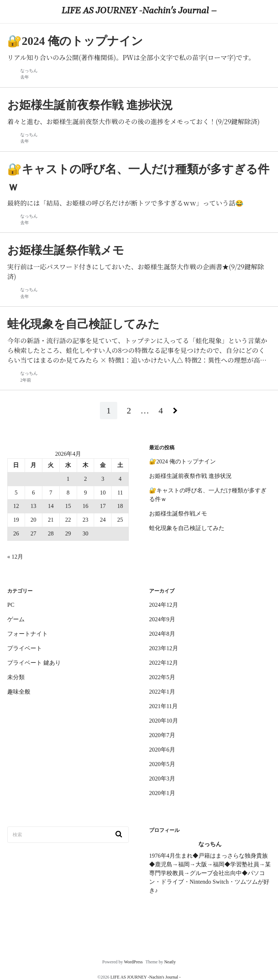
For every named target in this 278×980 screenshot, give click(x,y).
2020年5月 (162, 764)
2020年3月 (162, 779)
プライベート (25, 648)
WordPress (133, 962)
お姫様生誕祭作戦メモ (178, 514)
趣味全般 (19, 692)
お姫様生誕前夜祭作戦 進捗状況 (190, 476)
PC (11, 605)
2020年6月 (162, 750)
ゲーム (16, 619)
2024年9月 (162, 619)
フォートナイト (28, 634)
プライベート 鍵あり (34, 663)
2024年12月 (164, 605)
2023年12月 (164, 648)
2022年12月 (164, 663)
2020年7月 (162, 735)
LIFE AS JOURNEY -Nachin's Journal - (146, 977)
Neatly (170, 962)
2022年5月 (162, 677)
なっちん (29, 71)
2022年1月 (162, 692)
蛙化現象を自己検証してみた (187, 528)
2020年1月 (162, 793)
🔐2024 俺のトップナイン (182, 461)
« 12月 (15, 557)
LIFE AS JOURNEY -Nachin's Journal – (139, 11)
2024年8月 (162, 634)
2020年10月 (164, 721)
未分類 (16, 677)
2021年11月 (163, 706)
